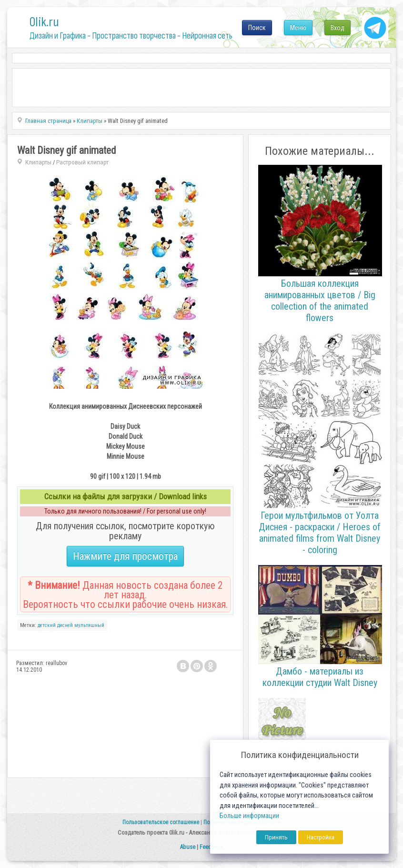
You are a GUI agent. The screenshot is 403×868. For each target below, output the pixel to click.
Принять (276, 837)
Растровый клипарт (82, 162)
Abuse (187, 847)
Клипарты (38, 162)
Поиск (257, 28)
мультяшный (89, 625)
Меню (298, 28)
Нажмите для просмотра (125, 556)
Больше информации (249, 816)
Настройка (321, 837)
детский (47, 625)
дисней (65, 625)
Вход (338, 28)
